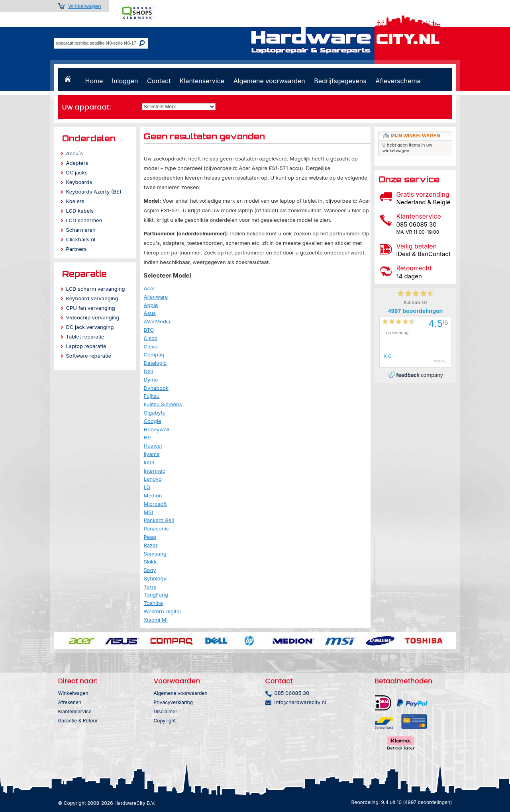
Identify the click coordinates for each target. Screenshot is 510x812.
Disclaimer (166, 711)
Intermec (155, 471)
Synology (155, 578)
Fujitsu (152, 396)
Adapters (77, 163)
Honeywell (157, 429)
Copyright (165, 721)
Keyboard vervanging (92, 298)
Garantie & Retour (78, 721)
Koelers (75, 201)
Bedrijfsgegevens (340, 81)
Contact (159, 81)
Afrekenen (70, 702)
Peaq (150, 537)
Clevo (151, 346)
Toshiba (153, 603)
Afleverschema (398, 81)
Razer (151, 545)
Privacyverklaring (173, 702)
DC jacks (77, 172)
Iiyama (152, 454)
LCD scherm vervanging (96, 289)
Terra (150, 587)
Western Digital (162, 611)
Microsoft (155, 504)
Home (94, 81)
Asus (150, 313)
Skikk (150, 562)
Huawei (153, 446)
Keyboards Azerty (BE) (94, 192)
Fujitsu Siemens (163, 404)
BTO (149, 330)
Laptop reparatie (86, 346)
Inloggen (125, 81)
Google (153, 421)
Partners (76, 249)
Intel (149, 462)
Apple (151, 305)
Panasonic (157, 528)
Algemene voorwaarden (269, 81)
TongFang (156, 595)
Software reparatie (89, 356)
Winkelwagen (85, 6)
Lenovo (153, 479)
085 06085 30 (292, 693)
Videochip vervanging (93, 317)
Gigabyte (155, 413)
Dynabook (156, 388)
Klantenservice (202, 81)
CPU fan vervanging (91, 308)
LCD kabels (80, 211)
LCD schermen (84, 220)
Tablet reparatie (85, 337)
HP (147, 437)
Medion (153, 495)
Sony (150, 570)
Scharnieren (81, 230)
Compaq (154, 354)
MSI (149, 512)
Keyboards (79, 182)
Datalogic (155, 363)
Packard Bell (159, 520)
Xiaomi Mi (156, 620)
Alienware (156, 297)
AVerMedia (157, 321)
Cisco (151, 338)
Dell (148, 371)
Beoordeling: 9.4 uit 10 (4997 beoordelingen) (402, 802)
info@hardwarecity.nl (300, 702)
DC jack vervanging (90, 327)
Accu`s (75, 153)
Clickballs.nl (81, 239)
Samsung (155, 554)
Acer (150, 288)
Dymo (151, 380)
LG (147, 487)
